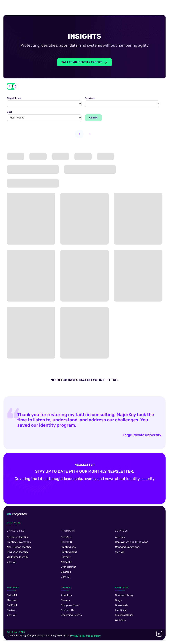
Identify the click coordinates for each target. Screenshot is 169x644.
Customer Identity (18, 537)
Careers (65, 600)
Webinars (120, 620)
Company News (70, 605)
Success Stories (124, 615)
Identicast (121, 610)
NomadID (66, 562)
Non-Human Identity (19, 547)
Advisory (120, 537)
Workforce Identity (18, 557)
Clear (93, 118)
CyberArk (12, 595)
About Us (66, 595)
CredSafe (66, 537)
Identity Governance (19, 542)
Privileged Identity (18, 552)
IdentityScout (69, 552)
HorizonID (66, 542)
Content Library (124, 595)
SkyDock (66, 572)
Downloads (122, 605)
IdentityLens (68, 547)
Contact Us (67, 610)
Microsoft (12, 600)
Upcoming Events (71, 615)
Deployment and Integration (132, 542)
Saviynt (11, 610)
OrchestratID (68, 567)
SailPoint (12, 605)
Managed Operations (127, 547)
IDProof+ (66, 557)
